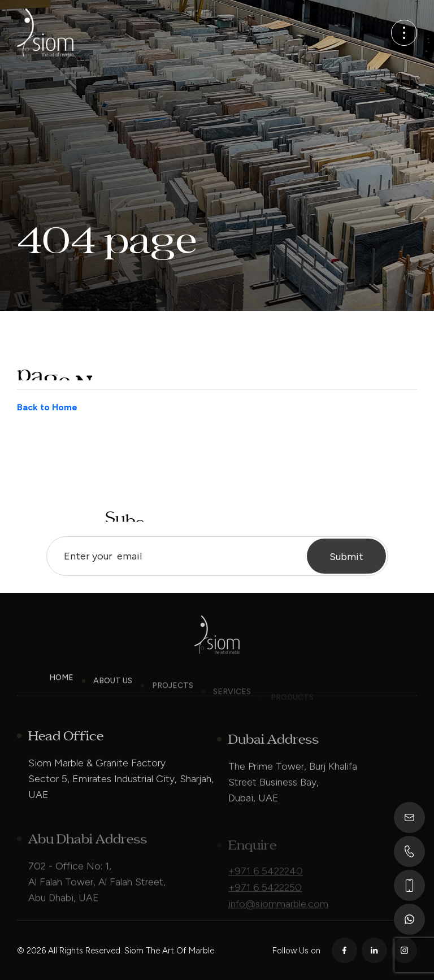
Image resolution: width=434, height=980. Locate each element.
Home (61, 685)
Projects (173, 697)
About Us (113, 691)
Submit (346, 565)
